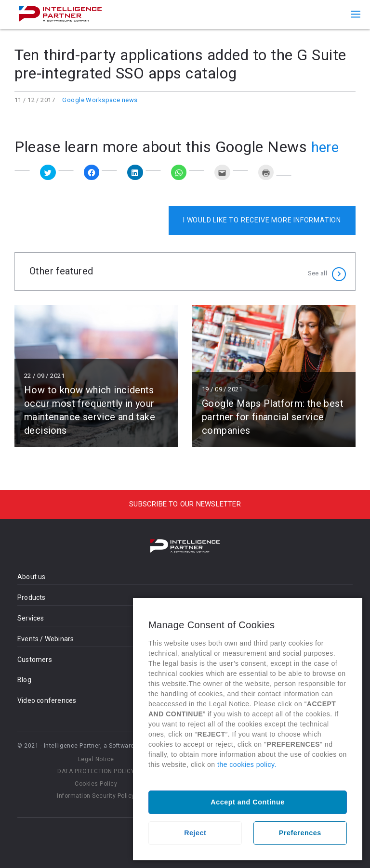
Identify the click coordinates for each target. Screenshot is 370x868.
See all (317, 271)
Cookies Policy (96, 784)
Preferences (300, 833)
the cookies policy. (247, 764)
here (326, 147)
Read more (96, 376)
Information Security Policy (96, 796)
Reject (195, 833)
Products (32, 597)
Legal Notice (96, 759)
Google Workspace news (100, 100)
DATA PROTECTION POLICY (96, 771)
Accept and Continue (247, 802)
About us (32, 577)
